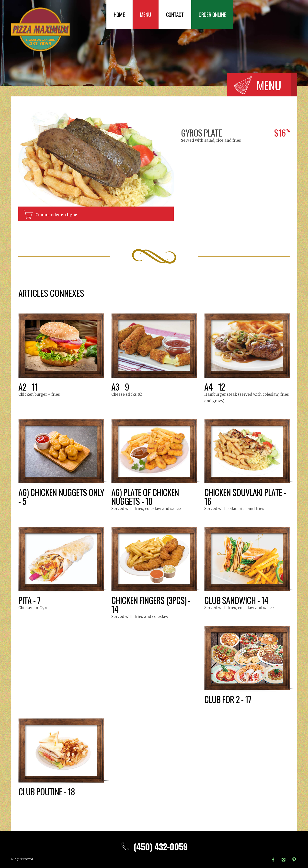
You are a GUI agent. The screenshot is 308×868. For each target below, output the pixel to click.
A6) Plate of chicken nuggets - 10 (146, 496)
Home (119, 14)
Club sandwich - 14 (237, 600)
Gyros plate (202, 133)
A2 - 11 (28, 387)
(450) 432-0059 (154, 846)
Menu (146, 14)
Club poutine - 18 (47, 791)
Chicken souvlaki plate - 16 (246, 496)
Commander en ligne (56, 215)
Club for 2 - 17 (228, 699)
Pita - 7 (29, 600)
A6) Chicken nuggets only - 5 (53, 496)
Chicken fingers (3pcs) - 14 (151, 604)
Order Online (212, 14)
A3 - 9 (120, 387)
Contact (175, 14)
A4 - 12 (215, 387)
